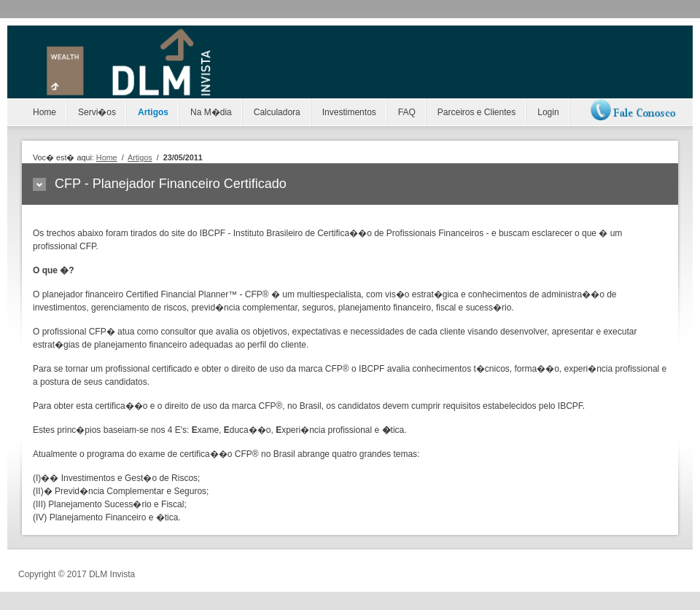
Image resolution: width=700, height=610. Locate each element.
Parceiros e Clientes (477, 112)
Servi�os (97, 112)
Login (548, 112)
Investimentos (349, 112)
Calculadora (277, 112)
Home (44, 112)
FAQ (407, 112)
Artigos (153, 112)
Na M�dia (211, 112)
